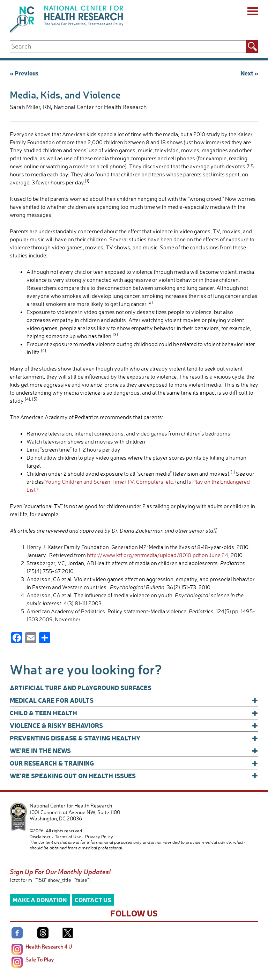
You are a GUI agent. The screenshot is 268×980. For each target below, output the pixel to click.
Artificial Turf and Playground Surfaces (81, 688)
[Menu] (252, 12)
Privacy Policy (99, 836)
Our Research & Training (134, 763)
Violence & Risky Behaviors (134, 725)
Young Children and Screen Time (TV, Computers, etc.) (110, 482)
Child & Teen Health (134, 713)
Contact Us (93, 899)
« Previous (24, 73)
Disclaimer (40, 836)
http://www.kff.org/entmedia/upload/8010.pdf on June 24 (158, 555)
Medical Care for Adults (134, 700)
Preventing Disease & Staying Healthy (134, 738)
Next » (249, 73)
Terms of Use (68, 836)
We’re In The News (134, 751)
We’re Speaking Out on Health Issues (134, 776)
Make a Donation (40, 899)
